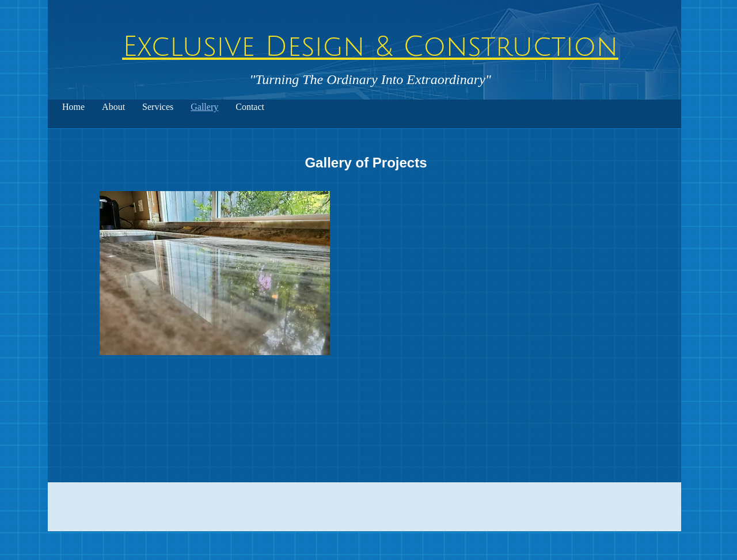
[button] (215, 273)
